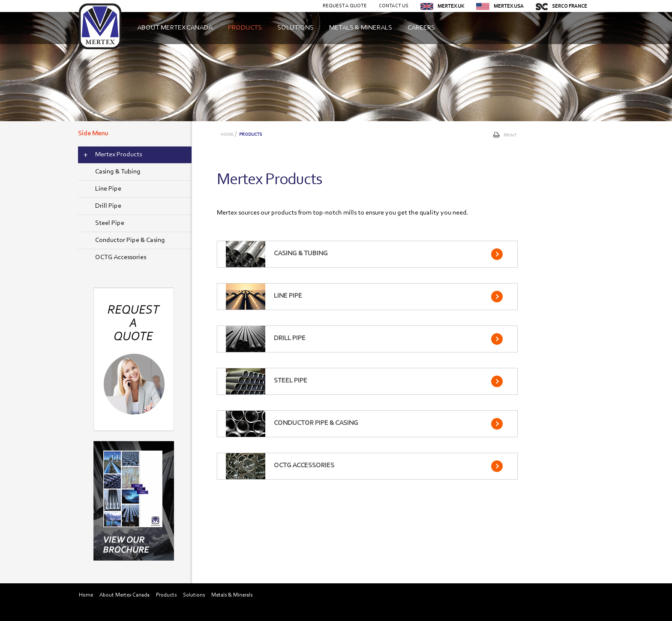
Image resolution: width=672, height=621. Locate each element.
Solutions (295, 28)
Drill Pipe (108, 206)
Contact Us (394, 6)
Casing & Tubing (118, 172)
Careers (421, 28)
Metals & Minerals (361, 28)
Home (227, 135)
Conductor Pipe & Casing (130, 240)
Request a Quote (345, 6)
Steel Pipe (110, 223)
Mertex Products (118, 155)
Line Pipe (108, 189)
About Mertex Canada (175, 28)
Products (245, 28)
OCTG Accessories (121, 257)
